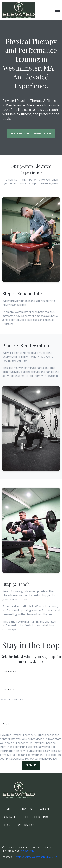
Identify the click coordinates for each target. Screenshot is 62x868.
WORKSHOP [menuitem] (26, 825)
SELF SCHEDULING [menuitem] (36, 817)
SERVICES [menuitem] (25, 809)
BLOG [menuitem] (6, 825)
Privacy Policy (28, 851)
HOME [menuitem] (7, 809)
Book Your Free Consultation (31, 134)
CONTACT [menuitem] (9, 817)
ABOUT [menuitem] (45, 809)
